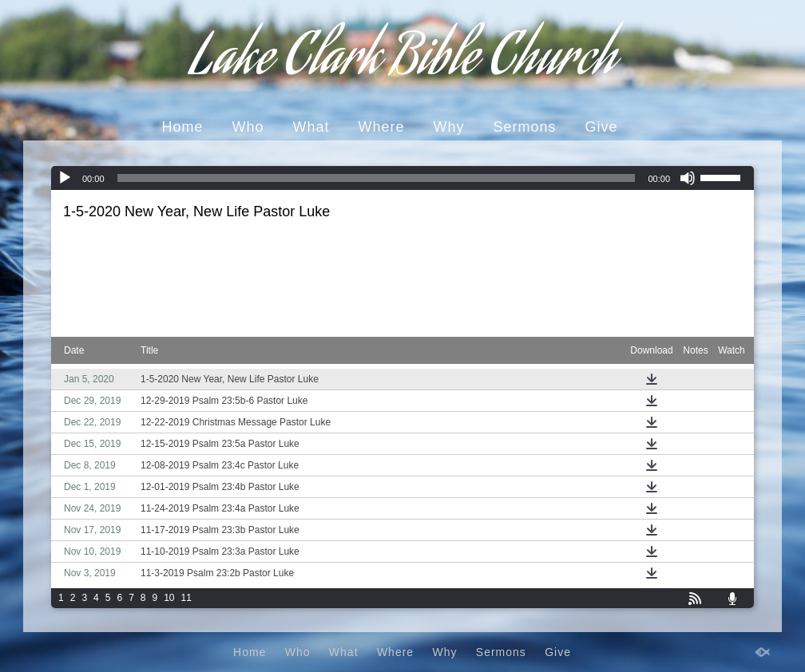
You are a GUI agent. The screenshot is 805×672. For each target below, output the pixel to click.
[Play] (65, 178)
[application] (402, 178)
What (311, 127)
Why (449, 127)
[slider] (377, 178)
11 (186, 598)
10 (169, 598)
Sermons (525, 127)
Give (602, 127)
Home (182, 127)
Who (248, 127)
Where (381, 127)
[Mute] (688, 178)
